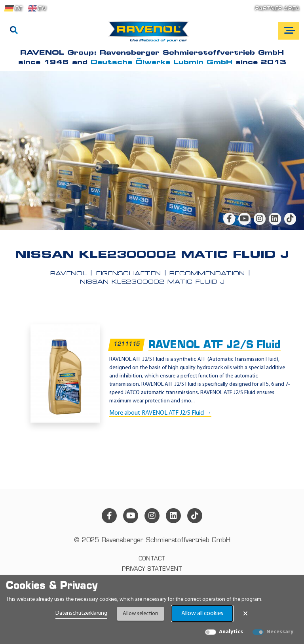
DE (13, 8)
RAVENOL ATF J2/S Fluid (215, 346)
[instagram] (260, 219)
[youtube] (244, 219)
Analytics (231, 632)
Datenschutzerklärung (81, 613)
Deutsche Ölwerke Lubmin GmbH (161, 63)
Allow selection (141, 614)
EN (37, 8)
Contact (152, 559)
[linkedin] (275, 219)
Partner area (277, 9)
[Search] (14, 31)
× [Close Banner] (245, 614)
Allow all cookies (202, 614)
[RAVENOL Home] (151, 35)
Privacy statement (152, 569)
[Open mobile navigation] (289, 31)
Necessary (280, 632)
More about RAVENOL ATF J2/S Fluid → (160, 413)
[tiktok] (290, 219)
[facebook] (229, 219)
